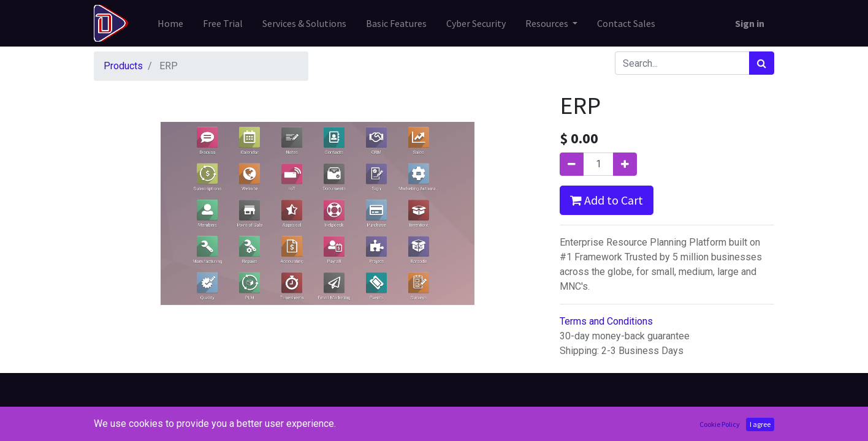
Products (123, 66)
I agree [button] (760, 424)
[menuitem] (170, 23)
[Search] (762, 63)
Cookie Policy (720, 424)
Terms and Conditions (606, 321)
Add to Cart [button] (607, 200)
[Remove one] (572, 164)
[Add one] (625, 164)
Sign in (750, 23)
